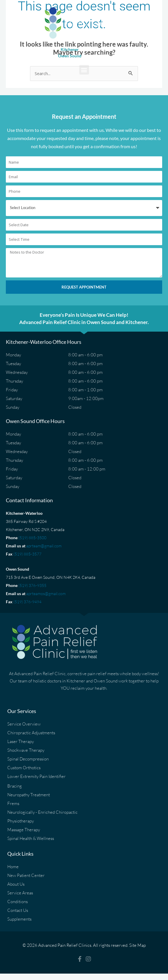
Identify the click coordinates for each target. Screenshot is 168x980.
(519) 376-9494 (27, 602)
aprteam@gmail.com (44, 546)
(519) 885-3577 (27, 554)
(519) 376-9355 (32, 585)
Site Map (138, 945)
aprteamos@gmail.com (46, 594)
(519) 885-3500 (32, 538)
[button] (84, 70)
